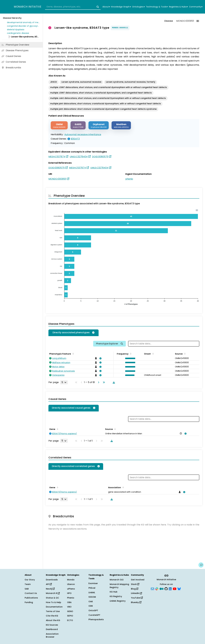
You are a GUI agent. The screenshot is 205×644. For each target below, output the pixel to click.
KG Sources (52, 625)
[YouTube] (175, 589)
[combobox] (73, 7)
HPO (69, 593)
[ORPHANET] (99, 125)
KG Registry (116, 596)
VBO (69, 607)
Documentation (54, 607)
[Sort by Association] (123, 487)
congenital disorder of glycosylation (23, 26)
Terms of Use (53, 611)
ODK (91, 606)
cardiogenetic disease (18, 33)
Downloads (52, 580)
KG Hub (114, 592)
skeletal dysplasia (16, 30)
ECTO (70, 620)
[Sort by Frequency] (130, 354)
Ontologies (138, 7)
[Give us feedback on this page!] (201, 565)
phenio (129, 179)
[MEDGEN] (121, 125)
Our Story (30, 580)
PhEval (92, 588)
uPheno (71, 589)
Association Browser (52, 635)
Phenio (71, 598)
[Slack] (157, 589)
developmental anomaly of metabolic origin (23, 22)
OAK (91, 601)
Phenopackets (96, 619)
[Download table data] (113, 382)
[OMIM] (59, 125)
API (49, 584)
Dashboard (52, 629)
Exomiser (93, 583)
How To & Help (53, 602)
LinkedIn (136, 593)
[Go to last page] (103, 382)
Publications (31, 598)
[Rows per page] (64, 382)
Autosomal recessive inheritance (83, 134)
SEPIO (70, 616)
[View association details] (100, 358)
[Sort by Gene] (57, 429)
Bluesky (136, 602)
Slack (135, 584)
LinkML (92, 592)
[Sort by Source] (184, 354)
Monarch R (53, 593)
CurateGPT (94, 615)
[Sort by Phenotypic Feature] (73, 354)
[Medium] (162, 589)
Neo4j (50, 589)
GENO (70, 611)
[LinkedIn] (170, 589)
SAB (27, 589)
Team (28, 584)
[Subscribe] (152, 589)
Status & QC (52, 598)
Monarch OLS (117, 580)
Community (196, 7)
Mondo (71, 580)
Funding (29, 602)
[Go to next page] (98, 382)
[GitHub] (166, 589)
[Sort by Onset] (152, 354)
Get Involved (138, 580)
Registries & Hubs (178, 7)
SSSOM (92, 597)
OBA (69, 602)
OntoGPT (93, 610)
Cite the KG (52, 616)
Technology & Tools (157, 7)
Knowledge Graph (121, 7)
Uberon (71, 584)
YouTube (137, 598)
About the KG (53, 620)
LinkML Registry (118, 601)
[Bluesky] (179, 589)
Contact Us (31, 593)
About (106, 7)
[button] (130, 358)
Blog (135, 589)
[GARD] (78, 125)
